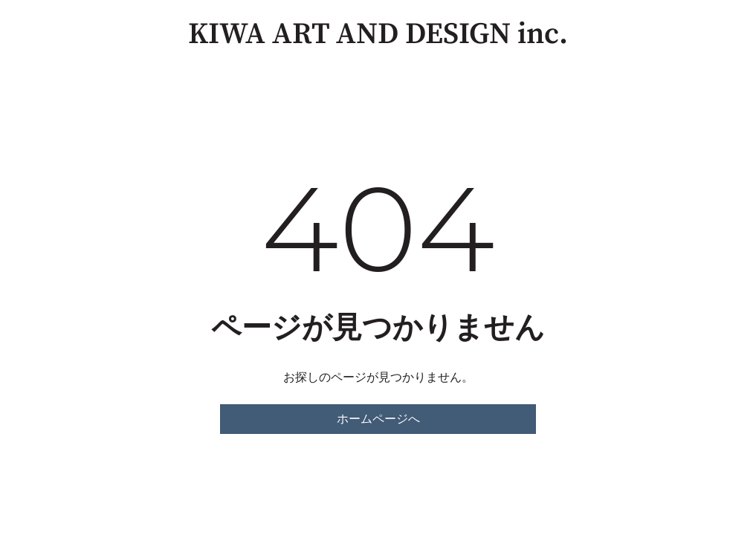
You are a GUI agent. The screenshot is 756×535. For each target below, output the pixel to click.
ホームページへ (378, 419)
